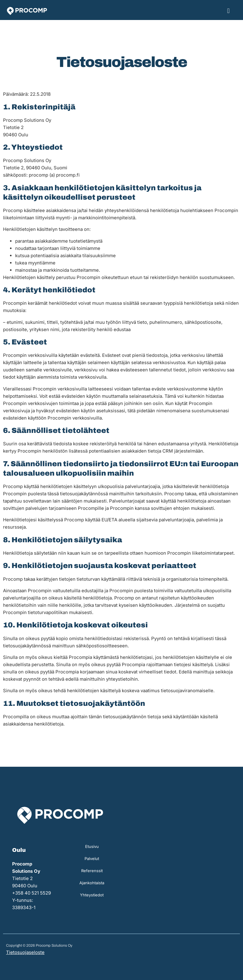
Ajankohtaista (92, 883)
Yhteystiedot (92, 895)
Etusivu (92, 846)
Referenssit (92, 871)
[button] (228, 11)
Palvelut (92, 859)
